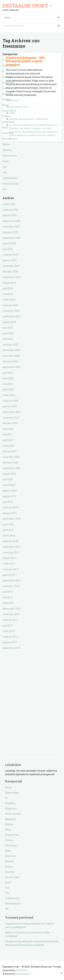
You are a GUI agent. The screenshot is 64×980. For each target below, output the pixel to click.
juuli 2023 (8, 328)
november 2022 (11, 356)
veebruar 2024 (10, 305)
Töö (5, 172)
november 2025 (11, 227)
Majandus (8, 94)
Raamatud (8, 122)
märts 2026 (9, 204)
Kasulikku (8, 77)
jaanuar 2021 (10, 451)
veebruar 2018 (10, 541)
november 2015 (11, 614)
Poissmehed (9, 111)
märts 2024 (9, 300)
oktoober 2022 (10, 361)
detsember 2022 (12, 350)
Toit (5, 167)
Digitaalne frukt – (27, 6)
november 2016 (11, 586)
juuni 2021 (8, 429)
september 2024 (12, 277)
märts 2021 (9, 446)
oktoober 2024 (10, 272)
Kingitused (8, 83)
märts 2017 (9, 564)
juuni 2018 (8, 524)
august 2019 (9, 496)
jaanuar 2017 (10, 575)
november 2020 (11, 457)
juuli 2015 (8, 626)
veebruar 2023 (10, 345)
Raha (5, 128)
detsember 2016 (12, 581)
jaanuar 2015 (10, 642)
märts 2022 (9, 395)
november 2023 (11, 311)
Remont (7, 139)
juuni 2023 (8, 333)
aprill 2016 (8, 603)
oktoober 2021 (10, 423)
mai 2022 (8, 384)
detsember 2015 (12, 609)
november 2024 (11, 266)
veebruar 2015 (10, 637)
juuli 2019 (8, 502)
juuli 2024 (8, 288)
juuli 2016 (8, 592)
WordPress (22, 970)
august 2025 (9, 243)
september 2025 (12, 238)
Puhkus (7, 116)
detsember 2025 (12, 221)
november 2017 (11, 552)
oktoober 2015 (10, 620)
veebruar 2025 (10, 255)
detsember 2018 (12, 519)
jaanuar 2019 (10, 513)
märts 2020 (9, 485)
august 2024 (9, 283)
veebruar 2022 (10, 401)
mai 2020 (8, 479)
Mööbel (7, 99)
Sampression (23, 974)
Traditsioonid (10, 178)
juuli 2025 (8, 249)
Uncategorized (10, 184)
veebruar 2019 (10, 508)
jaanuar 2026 (10, 215)
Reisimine (8, 133)
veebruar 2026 (10, 210)
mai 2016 (8, 597)
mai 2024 (8, 294)
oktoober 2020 (10, 463)
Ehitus (6, 60)
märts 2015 (9, 631)
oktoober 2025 (10, 232)
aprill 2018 (8, 530)
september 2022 (12, 367)
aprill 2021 (8, 440)
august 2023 (9, 322)
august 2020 (9, 474)
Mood (6, 105)
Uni (4, 189)
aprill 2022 (8, 390)
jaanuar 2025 (10, 260)
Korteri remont (10, 88)
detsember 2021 (12, 412)
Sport (6, 161)
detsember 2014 (12, 648)
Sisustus (7, 150)
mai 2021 (8, 434)
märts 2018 (9, 536)
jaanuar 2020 (10, 491)
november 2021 (11, 418)
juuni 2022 (8, 378)
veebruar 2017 (10, 569)
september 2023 (12, 317)
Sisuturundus (10, 156)
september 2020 (12, 468)
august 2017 (9, 558)
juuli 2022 (8, 373)
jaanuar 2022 (10, 406)
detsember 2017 (12, 547)
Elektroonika (9, 66)
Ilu (4, 71)
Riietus (6, 144)
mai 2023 (8, 339)
